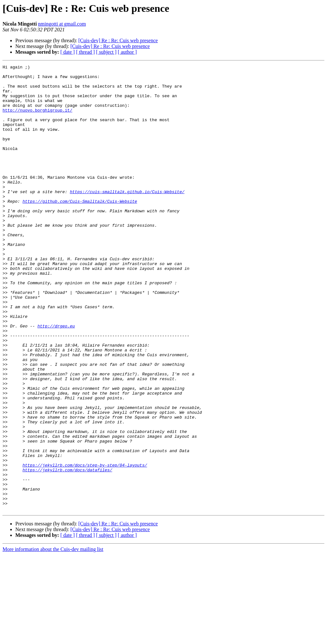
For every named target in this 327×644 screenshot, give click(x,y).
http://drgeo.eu (56, 379)
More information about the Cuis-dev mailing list (53, 638)
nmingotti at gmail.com (62, 24)
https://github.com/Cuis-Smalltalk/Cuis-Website (80, 229)
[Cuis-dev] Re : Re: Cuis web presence (118, 40)
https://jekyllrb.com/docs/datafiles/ (67, 551)
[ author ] (127, 52)
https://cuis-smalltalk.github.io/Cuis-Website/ (127, 217)
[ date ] (68, 52)
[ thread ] (85, 52)
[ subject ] (106, 52)
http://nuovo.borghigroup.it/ (37, 120)
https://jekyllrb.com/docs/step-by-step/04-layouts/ (85, 546)
